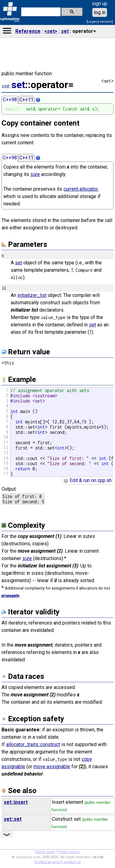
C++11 (26, 100)
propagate (10, 596)
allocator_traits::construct (33, 744)
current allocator (81, 189)
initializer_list (32, 295)
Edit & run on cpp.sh (88, 480)
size (35, 174)
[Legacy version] (100, 22)
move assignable (52, 767)
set (65, 31)
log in (100, 12)
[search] (40, 12)
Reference (28, 31)
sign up (100, 4)
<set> (51, 31)
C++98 (10, 100)
